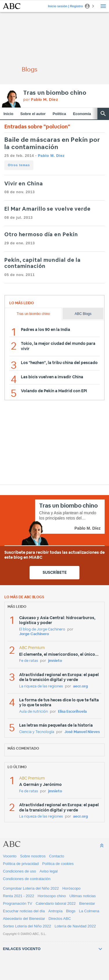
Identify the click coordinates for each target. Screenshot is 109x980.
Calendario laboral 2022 (56, 903)
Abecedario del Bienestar (24, 919)
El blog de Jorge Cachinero (42, 629)
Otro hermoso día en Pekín (41, 235)
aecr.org (80, 686)
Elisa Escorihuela (72, 712)
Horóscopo (71, 888)
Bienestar (87, 903)
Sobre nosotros (33, 856)
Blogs (71, 911)
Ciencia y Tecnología (37, 732)
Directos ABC (60, 919)
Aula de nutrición (33, 712)
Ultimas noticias (82, 896)
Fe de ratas (29, 661)
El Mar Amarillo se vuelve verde (48, 209)
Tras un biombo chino (55, 93)
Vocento (10, 856)
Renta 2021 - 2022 (19, 896)
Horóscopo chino (52, 896)
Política (59, 114)
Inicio (8, 114)
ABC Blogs (83, 314)
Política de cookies (58, 864)
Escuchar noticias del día (24, 911)
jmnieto (55, 661)
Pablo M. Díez (51, 156)
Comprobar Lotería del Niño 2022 (31, 888)
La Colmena (89, 911)
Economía (82, 114)
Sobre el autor (33, 114)
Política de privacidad (21, 864)
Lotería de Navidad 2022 (75, 926)
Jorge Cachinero (34, 634)
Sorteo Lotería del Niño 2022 (27, 926)
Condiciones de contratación (27, 879)
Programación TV (18, 903)
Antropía (56, 911)
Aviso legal (49, 871)
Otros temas (19, 165)
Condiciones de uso (19, 871)
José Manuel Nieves (82, 732)
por (41, 100)
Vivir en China (24, 184)
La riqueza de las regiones (41, 686)
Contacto (57, 856)
